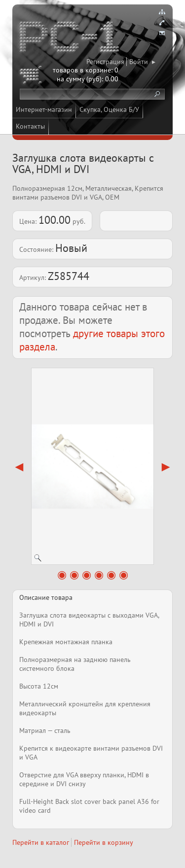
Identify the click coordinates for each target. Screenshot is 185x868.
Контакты (30, 126)
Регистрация (105, 62)
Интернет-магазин (44, 109)
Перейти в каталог (41, 842)
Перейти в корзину (104, 842)
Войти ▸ (142, 62)
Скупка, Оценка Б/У (109, 109)
